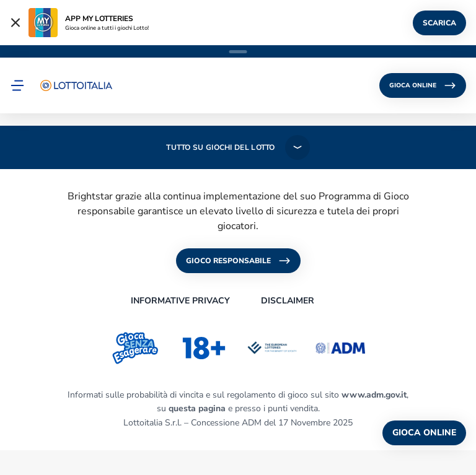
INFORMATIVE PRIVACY (180, 301)
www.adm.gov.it (374, 395)
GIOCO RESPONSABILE (238, 261)
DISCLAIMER (288, 301)
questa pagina (197, 408)
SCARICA (439, 23)
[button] (17, 85)
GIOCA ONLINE (423, 85)
